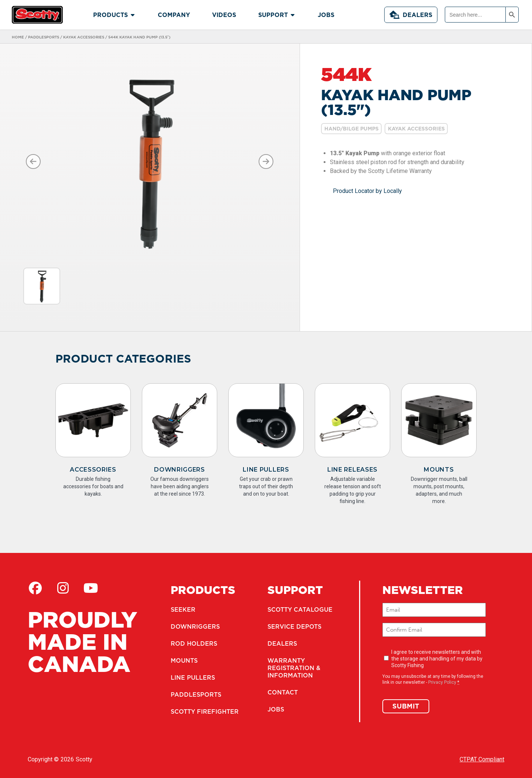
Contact (283, 692)
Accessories (93, 470)
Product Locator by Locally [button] (367, 191)
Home (18, 37)
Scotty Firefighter (205, 711)
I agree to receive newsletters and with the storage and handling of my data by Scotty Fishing (437, 659)
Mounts (439, 470)
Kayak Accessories (84, 37)
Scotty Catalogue (300, 609)
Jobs (276, 709)
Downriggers (180, 470)
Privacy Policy (442, 682)
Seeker (183, 609)
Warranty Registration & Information (294, 668)
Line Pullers (266, 470)
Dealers (411, 15)
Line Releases (352, 470)
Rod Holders (194, 643)
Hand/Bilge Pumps (352, 129)
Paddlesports (44, 37)
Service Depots (294, 626)
